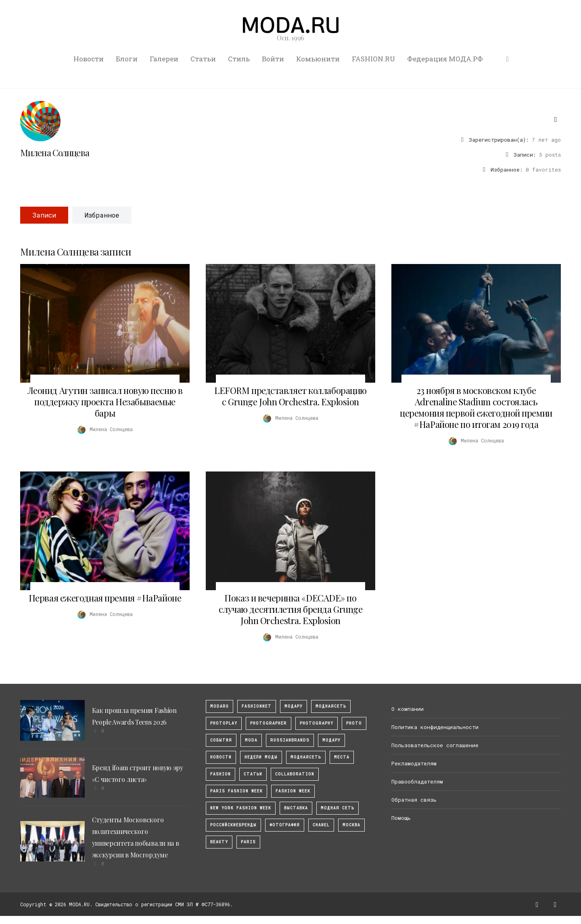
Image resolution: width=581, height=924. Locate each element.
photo (354, 723)
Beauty (219, 842)
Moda (251, 740)
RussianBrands (290, 740)
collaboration (295, 774)
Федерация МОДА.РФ (445, 59)
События (221, 740)
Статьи (203, 59)
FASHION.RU (373, 59)
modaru (219, 706)
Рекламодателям (414, 763)
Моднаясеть (306, 757)
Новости (89, 59)
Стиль (239, 59)
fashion (220, 774)
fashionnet (257, 706)
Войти (273, 59)
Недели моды (261, 757)
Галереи (164, 59)
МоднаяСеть (331, 706)
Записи (44, 215)
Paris (248, 842)
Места (342, 757)
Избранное (102, 215)
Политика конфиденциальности (435, 727)
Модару (331, 740)
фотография (285, 825)
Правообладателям (417, 782)
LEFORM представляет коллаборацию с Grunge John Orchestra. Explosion (290, 396)
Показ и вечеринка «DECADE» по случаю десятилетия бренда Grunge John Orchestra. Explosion (291, 609)
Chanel (321, 825)
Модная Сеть (338, 808)
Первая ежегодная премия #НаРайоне (105, 598)
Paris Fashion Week (236, 791)
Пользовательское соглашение (435, 745)
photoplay (224, 723)
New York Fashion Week (241, 808)
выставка (296, 808)
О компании (408, 709)
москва (351, 825)
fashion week (293, 791)
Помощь (401, 818)
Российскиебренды (233, 825)
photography (317, 723)
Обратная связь (414, 800)
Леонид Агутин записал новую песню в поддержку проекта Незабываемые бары (105, 402)
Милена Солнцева (55, 153)
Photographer (269, 723)
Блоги (127, 59)
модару (294, 706)
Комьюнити (318, 59)
